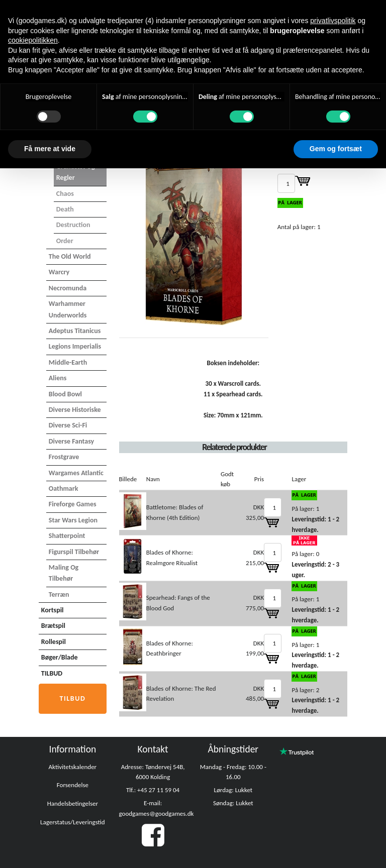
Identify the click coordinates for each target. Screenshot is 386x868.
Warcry (59, 272)
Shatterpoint (67, 536)
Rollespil (54, 642)
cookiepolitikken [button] (33, 40)
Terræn (59, 594)
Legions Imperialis (75, 346)
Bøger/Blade (60, 657)
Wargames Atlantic (76, 473)
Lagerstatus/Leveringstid (73, 822)
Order (65, 241)
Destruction (73, 225)
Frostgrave (64, 457)
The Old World (70, 256)
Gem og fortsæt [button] (336, 149)
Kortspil (53, 610)
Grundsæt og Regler (76, 172)
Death (65, 209)
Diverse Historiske (75, 410)
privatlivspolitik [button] (333, 21)
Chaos (65, 194)
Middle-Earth (68, 362)
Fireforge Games (73, 504)
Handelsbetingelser (73, 803)
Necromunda (68, 288)
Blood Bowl (65, 394)
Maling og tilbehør (64, 573)
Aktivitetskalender (73, 767)
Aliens (58, 378)
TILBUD (52, 673)
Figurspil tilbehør (74, 552)
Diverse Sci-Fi (68, 425)
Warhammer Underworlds (68, 309)
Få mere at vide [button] (50, 149)
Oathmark (64, 489)
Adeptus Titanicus (75, 331)
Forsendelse (73, 785)
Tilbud (72, 698)
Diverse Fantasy (71, 441)
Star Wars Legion (73, 520)
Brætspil (53, 626)
